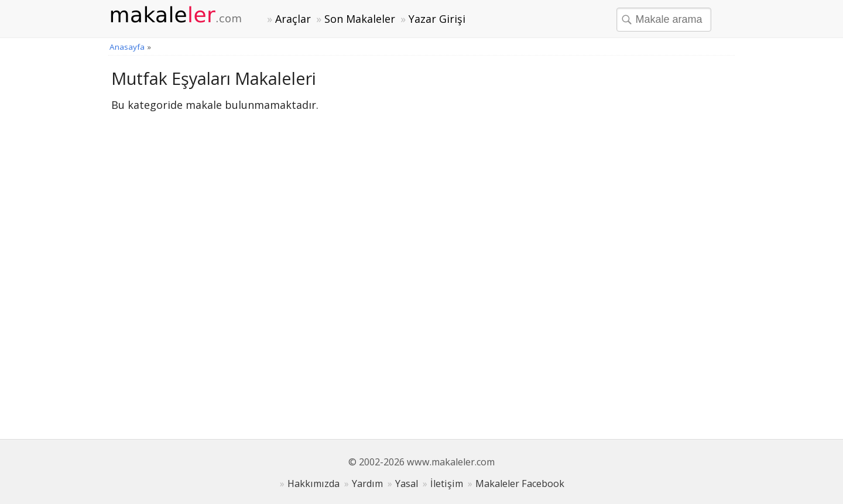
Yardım (367, 484)
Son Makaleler (360, 19)
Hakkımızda (313, 484)
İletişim (447, 484)
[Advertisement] (644, 243)
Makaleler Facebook (520, 484)
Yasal (407, 484)
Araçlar (293, 19)
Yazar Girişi (437, 19)
